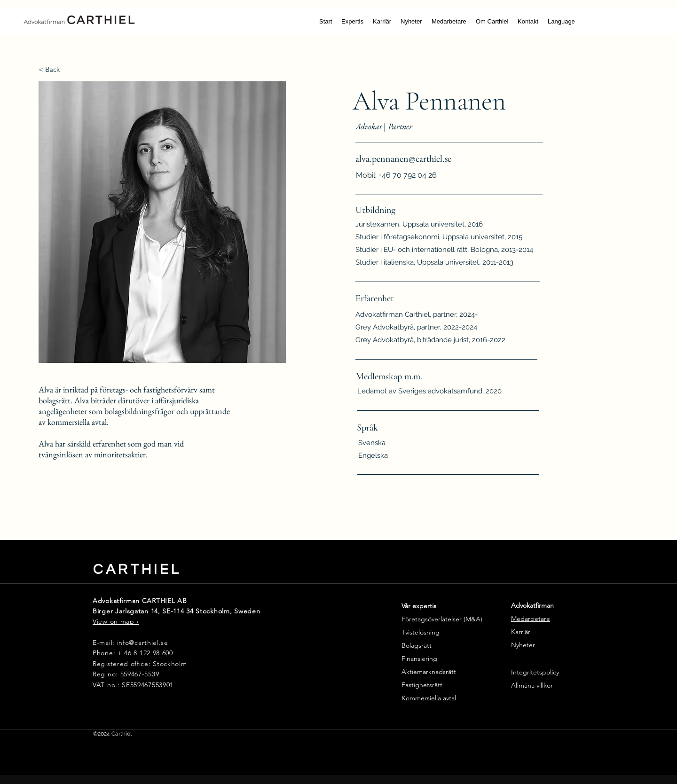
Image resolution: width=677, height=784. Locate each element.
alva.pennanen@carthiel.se (403, 158)
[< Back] (55, 69)
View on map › (116, 621)
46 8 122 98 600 (148, 653)
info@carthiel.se (143, 643)
